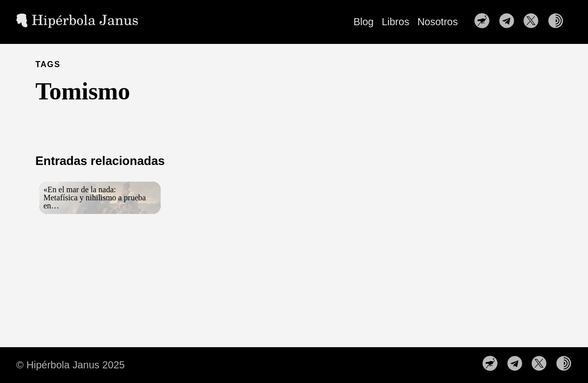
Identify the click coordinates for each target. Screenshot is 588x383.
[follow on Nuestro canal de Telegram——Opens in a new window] (510, 22)
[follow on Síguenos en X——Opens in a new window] (534, 22)
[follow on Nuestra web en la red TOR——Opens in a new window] (559, 22)
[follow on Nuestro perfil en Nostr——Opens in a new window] (485, 22)
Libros (396, 22)
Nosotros (437, 22)
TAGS (48, 64)
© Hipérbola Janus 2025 (70, 365)
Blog (364, 22)
